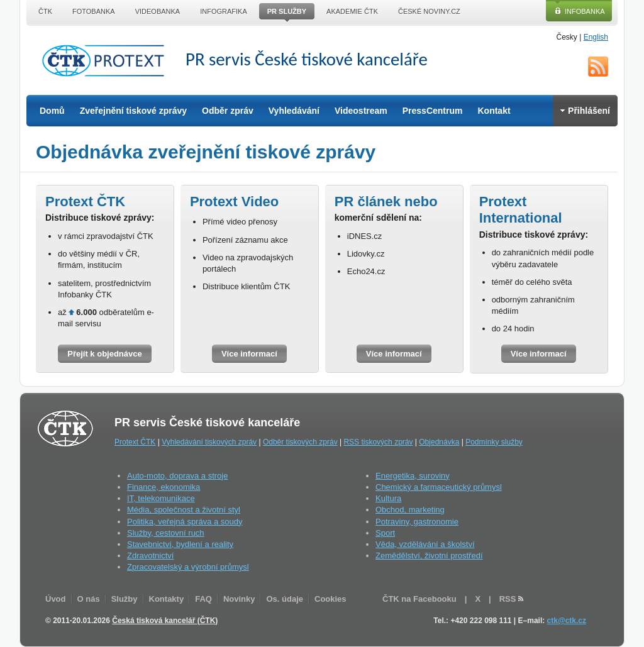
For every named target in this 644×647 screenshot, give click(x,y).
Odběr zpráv (228, 111)
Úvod (56, 599)
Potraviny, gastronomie (417, 522)
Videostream (361, 111)
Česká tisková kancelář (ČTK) (165, 621)
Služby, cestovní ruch (166, 533)
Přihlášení (585, 111)
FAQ (203, 599)
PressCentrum (433, 111)
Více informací (249, 354)
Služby (125, 599)
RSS (598, 67)
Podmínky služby (494, 442)
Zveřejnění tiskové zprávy (133, 111)
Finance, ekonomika (164, 487)
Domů (52, 111)
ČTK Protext (107, 60)
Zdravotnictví (150, 556)
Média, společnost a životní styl (184, 510)
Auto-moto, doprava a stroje (177, 476)
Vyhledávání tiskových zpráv (209, 442)
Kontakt (494, 111)
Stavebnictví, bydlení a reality (180, 544)
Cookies (330, 599)
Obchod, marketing (410, 510)
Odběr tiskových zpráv (300, 442)
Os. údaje (285, 599)
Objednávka (439, 442)
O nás (89, 599)
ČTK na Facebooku (419, 599)
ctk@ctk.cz (567, 621)
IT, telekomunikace (161, 498)
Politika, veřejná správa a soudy (185, 522)
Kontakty (167, 599)
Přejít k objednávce (105, 354)
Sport (385, 533)
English (596, 37)
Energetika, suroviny (413, 476)
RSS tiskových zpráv (378, 442)
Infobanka (585, 11)
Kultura (388, 498)
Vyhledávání (294, 111)
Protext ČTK (135, 442)
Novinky (239, 599)
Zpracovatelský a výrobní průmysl (188, 567)
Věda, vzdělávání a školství (425, 544)
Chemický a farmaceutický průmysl (439, 487)
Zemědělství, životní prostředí (429, 556)
